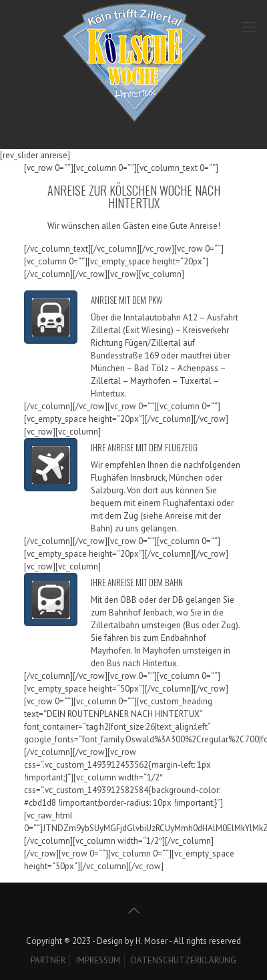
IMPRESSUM (98, 960)
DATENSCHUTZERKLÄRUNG (184, 960)
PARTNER (48, 960)
